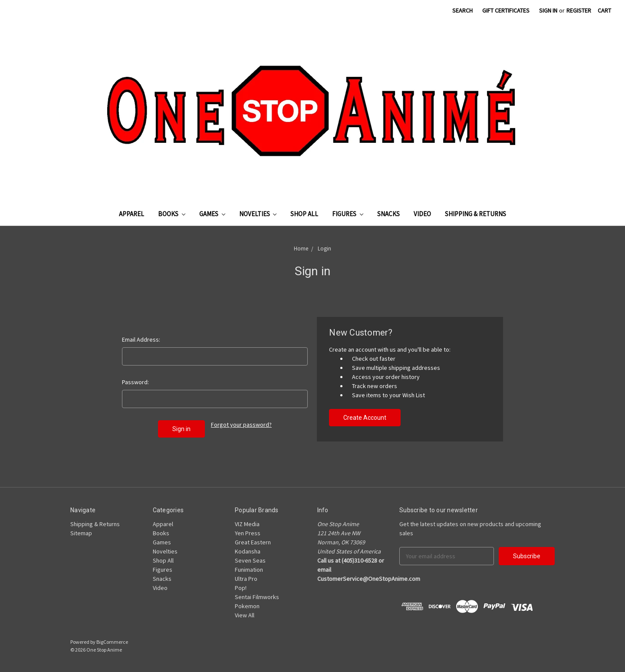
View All (245, 615)
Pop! (241, 588)
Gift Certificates (506, 10)
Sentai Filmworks (257, 597)
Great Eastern (253, 542)
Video (422, 214)
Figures (348, 214)
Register (579, 10)
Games (212, 214)
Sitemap (81, 533)
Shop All (304, 214)
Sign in (548, 10)
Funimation (249, 570)
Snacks (388, 214)
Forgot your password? (241, 425)
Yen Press (248, 533)
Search (462, 10)
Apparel (132, 214)
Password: (135, 382)
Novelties (258, 214)
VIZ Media (247, 524)
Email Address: (141, 339)
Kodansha (248, 551)
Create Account (365, 418)
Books (172, 214)
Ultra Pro (246, 579)
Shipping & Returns (475, 214)
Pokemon (247, 606)
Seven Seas (250, 560)
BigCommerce (112, 642)
